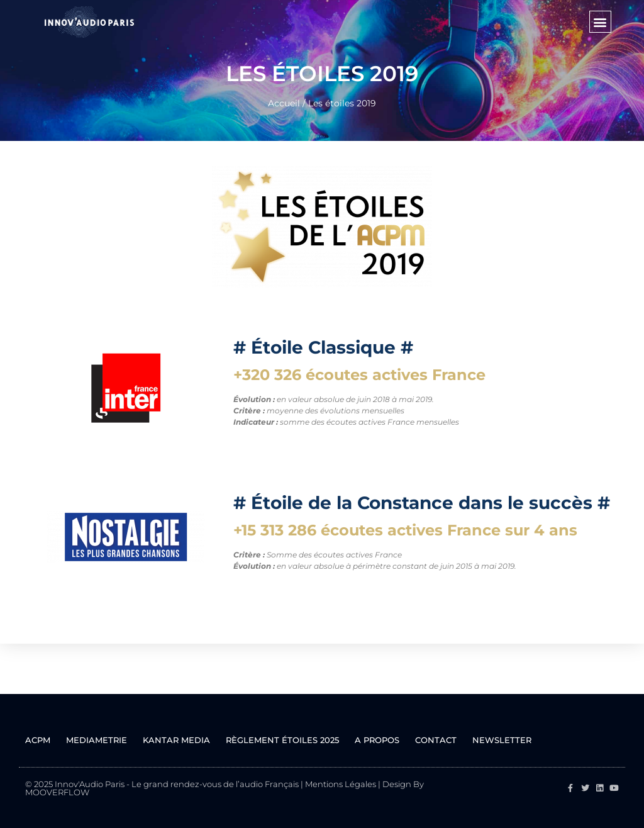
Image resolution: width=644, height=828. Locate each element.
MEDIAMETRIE (97, 740)
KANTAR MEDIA (176, 740)
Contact (436, 740)
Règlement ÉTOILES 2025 (282, 740)
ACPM (38, 740)
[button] (600, 22)
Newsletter (502, 740)
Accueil (284, 103)
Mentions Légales (341, 784)
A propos (377, 740)
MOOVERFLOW (57, 792)
